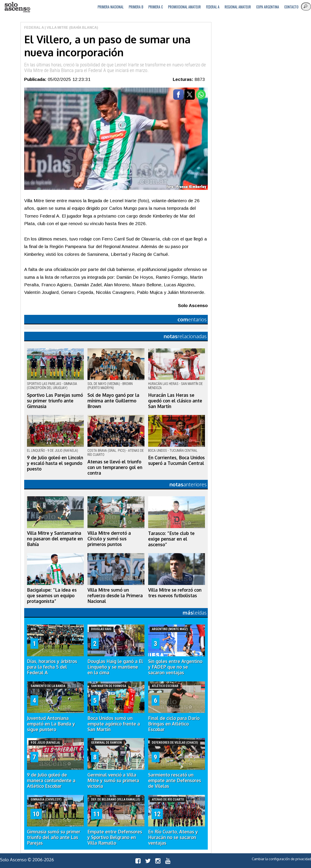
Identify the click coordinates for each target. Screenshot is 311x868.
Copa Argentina (268, 7)
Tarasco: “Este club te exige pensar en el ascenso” (171, 539)
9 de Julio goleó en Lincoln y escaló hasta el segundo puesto (55, 463)
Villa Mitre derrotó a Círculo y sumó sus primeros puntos (109, 539)
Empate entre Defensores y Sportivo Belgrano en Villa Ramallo (115, 837)
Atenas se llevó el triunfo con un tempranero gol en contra (115, 467)
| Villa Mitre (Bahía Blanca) (71, 28)
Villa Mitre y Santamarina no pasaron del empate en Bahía (55, 539)
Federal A (213, 7)
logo (17, 7)
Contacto (291, 7)
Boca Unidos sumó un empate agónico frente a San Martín (114, 724)
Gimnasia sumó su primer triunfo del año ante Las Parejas (54, 837)
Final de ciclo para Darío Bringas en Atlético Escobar (174, 724)
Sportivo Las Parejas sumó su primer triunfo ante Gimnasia (55, 401)
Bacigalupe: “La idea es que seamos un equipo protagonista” (52, 596)
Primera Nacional (111, 7)
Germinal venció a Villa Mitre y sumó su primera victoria (113, 780)
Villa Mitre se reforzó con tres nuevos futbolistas (175, 593)
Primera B (136, 7)
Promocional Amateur (184, 7)
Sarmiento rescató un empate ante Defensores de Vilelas (175, 780)
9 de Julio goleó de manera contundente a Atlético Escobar (51, 780)
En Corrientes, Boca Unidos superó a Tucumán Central (176, 460)
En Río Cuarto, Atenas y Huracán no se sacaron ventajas (173, 837)
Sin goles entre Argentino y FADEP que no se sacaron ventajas (175, 667)
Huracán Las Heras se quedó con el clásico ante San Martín (175, 401)
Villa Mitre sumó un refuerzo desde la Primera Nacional (115, 596)
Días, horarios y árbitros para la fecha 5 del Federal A (52, 667)
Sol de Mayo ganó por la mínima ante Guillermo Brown (113, 401)
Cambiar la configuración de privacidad (281, 859)
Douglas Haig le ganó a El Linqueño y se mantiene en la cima (115, 667)
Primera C (156, 7)
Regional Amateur (238, 7)
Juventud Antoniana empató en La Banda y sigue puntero (51, 724)
